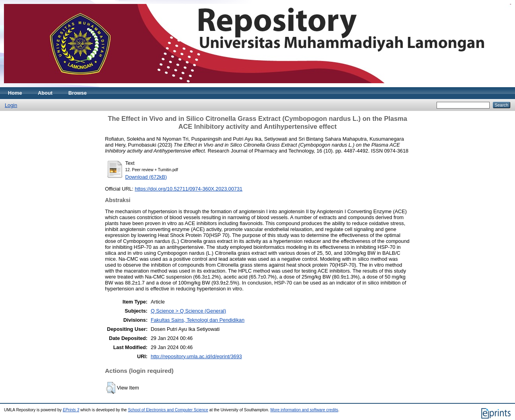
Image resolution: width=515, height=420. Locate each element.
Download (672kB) (146, 177)
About (45, 93)
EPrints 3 (71, 410)
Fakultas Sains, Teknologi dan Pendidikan (197, 320)
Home (15, 93)
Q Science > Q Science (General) (188, 311)
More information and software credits (304, 410)
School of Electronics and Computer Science (168, 410)
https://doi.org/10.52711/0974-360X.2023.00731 (189, 189)
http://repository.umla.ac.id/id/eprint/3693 (196, 356)
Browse (78, 93)
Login (11, 105)
